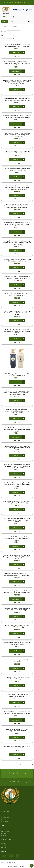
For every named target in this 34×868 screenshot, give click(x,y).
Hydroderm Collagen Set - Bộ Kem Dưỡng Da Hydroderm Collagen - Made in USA (17, 277)
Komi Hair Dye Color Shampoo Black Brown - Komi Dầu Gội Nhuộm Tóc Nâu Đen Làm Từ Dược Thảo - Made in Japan (17, 393)
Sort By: (4, 32)
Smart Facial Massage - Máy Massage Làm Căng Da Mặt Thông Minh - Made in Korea (17, 99)
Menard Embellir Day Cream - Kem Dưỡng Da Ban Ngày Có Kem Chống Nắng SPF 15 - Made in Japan (17, 557)
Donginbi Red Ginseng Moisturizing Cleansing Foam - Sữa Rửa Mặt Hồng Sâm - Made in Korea (17, 224)
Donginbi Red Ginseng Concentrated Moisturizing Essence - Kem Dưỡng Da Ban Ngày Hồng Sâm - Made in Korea (17, 206)
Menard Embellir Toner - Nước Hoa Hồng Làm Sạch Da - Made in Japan (17, 643)
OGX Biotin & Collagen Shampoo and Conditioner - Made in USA (17, 695)
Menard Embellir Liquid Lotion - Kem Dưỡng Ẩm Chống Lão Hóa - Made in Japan (17, 609)
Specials (4, 836)
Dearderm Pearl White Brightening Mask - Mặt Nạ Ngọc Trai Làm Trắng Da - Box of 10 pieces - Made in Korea (17, 82)
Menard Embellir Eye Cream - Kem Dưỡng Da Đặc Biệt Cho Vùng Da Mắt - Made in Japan (17, 592)
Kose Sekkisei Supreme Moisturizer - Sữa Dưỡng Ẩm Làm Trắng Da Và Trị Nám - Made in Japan (17, 429)
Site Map (4, 848)
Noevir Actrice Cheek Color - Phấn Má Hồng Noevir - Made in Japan (17, 678)
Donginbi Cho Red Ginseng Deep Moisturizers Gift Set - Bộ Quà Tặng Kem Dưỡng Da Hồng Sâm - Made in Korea (17, 135)
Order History (5, 817)
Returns (4, 846)
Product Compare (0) (7, 38)
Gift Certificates (6, 831)
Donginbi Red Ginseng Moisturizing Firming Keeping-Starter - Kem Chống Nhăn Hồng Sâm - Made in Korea (17, 243)
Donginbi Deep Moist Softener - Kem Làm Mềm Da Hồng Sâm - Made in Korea (17, 152)
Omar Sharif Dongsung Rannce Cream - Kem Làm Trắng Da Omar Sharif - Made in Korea (17, 713)
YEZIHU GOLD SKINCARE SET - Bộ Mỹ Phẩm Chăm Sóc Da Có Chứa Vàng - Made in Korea (17, 45)
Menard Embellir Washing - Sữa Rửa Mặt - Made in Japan (17, 661)
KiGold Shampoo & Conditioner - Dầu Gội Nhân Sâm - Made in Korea (17, 375)
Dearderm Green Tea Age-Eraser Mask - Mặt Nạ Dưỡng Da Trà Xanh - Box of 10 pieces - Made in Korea (17, 63)
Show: (3, 35)
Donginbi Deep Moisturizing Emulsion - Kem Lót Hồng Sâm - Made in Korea (17, 169)
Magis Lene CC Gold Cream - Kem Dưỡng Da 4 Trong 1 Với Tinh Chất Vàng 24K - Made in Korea (17, 538)
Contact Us (4, 843)
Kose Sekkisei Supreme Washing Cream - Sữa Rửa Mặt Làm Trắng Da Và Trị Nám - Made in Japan (17, 484)
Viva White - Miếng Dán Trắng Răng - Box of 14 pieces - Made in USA (17, 747)
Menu (5, 21)
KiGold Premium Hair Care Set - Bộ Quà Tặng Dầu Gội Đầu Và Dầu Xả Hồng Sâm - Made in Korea (17, 313)
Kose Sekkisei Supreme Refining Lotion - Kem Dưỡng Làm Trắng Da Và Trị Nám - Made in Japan (17, 448)
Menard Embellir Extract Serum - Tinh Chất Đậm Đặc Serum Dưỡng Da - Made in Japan (17, 574)
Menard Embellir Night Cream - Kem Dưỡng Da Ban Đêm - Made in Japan (17, 626)
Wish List (4, 819)
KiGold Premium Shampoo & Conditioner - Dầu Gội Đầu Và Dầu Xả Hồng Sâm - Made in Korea (17, 331)
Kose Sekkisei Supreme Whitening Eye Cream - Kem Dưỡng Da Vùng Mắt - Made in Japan (17, 502)
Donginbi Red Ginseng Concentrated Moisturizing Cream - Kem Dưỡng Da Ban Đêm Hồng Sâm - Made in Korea (17, 188)
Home (6, 27)
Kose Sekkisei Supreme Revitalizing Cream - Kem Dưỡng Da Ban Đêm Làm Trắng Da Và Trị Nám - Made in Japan (17, 466)
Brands (3, 829)
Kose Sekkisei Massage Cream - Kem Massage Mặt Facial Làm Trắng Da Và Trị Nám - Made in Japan (17, 411)
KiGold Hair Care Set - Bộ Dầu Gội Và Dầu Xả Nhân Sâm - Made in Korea (17, 295)
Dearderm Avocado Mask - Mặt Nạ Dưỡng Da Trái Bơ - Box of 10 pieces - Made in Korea (17, 117)
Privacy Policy (13, 866)
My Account (5, 815)
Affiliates (4, 834)
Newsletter (4, 822)
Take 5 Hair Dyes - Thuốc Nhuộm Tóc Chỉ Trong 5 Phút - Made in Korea (17, 730)
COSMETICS (14, 27)
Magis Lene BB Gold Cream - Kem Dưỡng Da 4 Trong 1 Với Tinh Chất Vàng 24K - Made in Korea (17, 520)
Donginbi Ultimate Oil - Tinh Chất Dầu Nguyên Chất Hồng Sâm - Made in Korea (17, 260)
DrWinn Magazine (17, 2)
